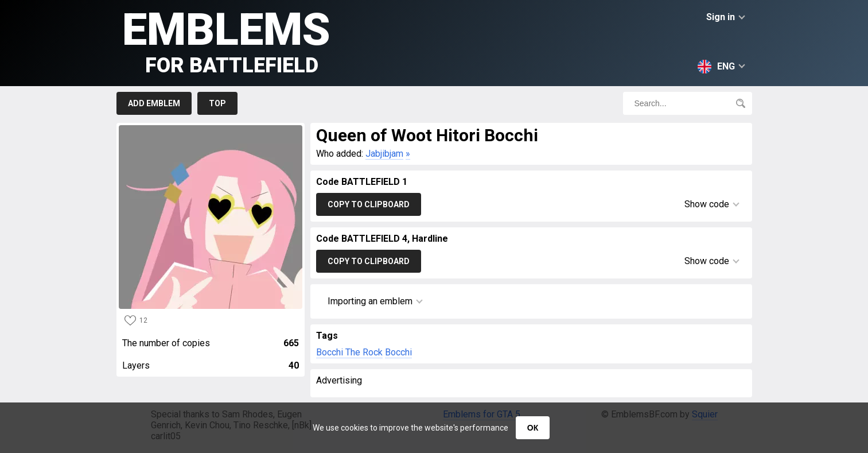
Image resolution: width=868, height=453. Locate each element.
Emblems (226, 40)
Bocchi (398, 352)
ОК (533, 428)
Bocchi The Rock (349, 352)
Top (217, 103)
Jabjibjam (384, 154)
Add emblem (154, 103)
